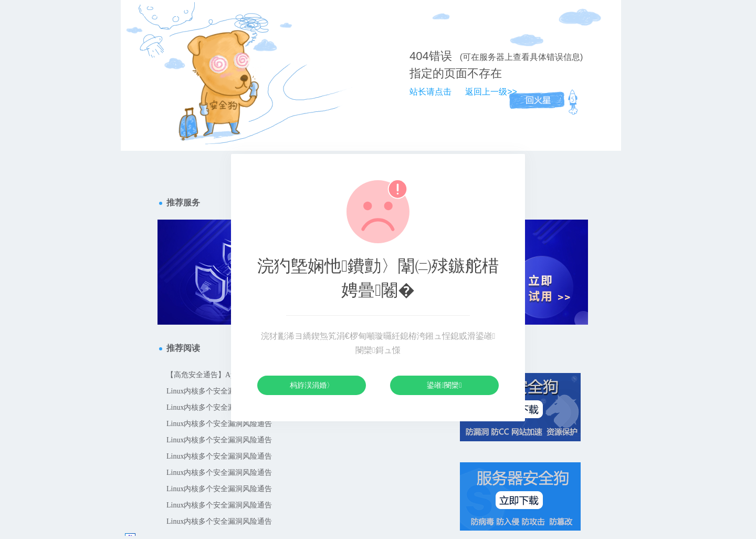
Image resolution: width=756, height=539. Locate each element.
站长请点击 (430, 92)
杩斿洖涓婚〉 (312, 385)
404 (419, 56)
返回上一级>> (491, 92)
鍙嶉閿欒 (444, 385)
